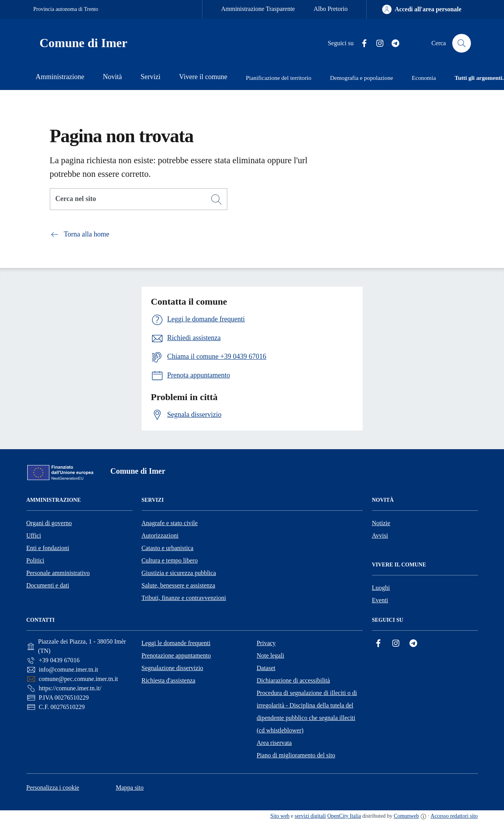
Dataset (266, 668)
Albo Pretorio (331, 9)
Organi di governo (49, 523)
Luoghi (381, 588)
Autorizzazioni (160, 535)
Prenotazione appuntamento (176, 655)
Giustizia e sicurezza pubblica (179, 573)
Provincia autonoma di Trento (66, 9)
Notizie (381, 523)
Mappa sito (130, 788)
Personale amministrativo (58, 573)
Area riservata (274, 743)
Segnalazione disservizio (172, 668)
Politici (35, 560)
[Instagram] (377, 43)
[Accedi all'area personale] (422, 9)
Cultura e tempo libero (170, 560)
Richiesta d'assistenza (168, 680)
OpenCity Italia (344, 816)
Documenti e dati (48, 585)
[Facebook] (361, 43)
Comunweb (406, 816)
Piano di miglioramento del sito (296, 755)
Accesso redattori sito (454, 816)
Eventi (380, 600)
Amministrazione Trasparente (258, 9)
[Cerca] (216, 199)
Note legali (270, 655)
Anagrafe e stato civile (170, 523)
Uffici (34, 535)
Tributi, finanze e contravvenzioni (184, 598)
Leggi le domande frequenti (176, 643)
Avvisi (380, 535)
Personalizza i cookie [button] (53, 788)
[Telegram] (392, 43)
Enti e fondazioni (48, 548)
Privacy (266, 643)
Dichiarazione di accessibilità (293, 680)
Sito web (280, 816)
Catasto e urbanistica (168, 548)
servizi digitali (310, 816)
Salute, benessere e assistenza (178, 585)
